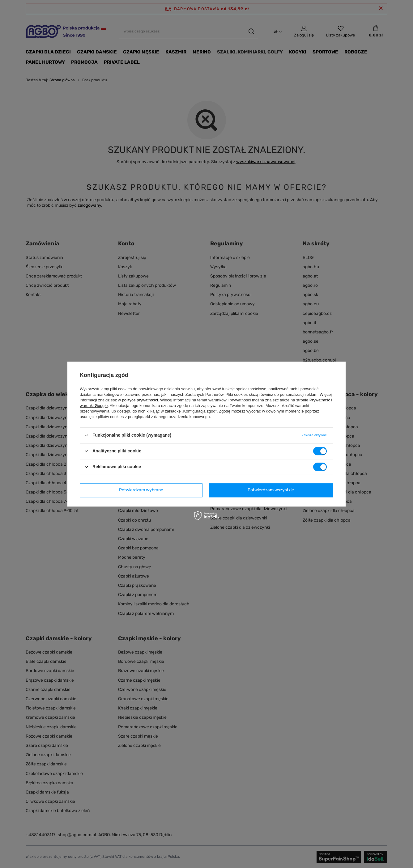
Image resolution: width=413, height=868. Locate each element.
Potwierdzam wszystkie (271, 490)
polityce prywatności (140, 400)
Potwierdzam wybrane (141, 490)
